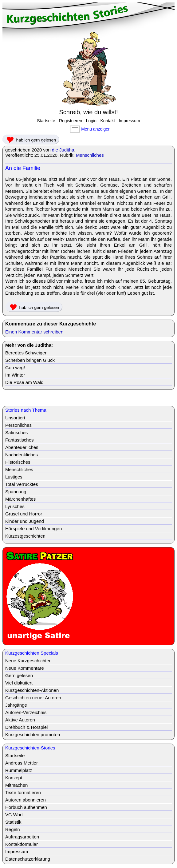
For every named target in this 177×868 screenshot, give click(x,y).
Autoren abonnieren (26, 800)
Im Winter (15, 375)
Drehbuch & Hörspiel (26, 727)
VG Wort (14, 815)
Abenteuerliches (22, 447)
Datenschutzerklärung (28, 859)
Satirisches (16, 432)
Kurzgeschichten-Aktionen (32, 690)
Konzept (14, 778)
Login (91, 121)
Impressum (129, 121)
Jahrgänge (16, 705)
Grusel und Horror (24, 514)
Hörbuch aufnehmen (26, 807)
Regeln (13, 829)
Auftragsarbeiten (22, 837)
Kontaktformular (22, 844)
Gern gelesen (19, 675)
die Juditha (63, 150)
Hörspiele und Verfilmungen (33, 529)
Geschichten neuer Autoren (33, 698)
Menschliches (90, 155)
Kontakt (108, 121)
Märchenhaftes (20, 499)
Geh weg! (15, 367)
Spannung (16, 492)
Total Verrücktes (22, 484)
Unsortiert (15, 418)
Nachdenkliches (22, 455)
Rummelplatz (19, 770)
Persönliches (18, 425)
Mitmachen (16, 785)
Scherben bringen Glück (30, 360)
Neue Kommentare (25, 668)
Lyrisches (15, 506)
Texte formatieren (23, 792)
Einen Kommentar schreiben (34, 332)
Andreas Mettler (22, 763)
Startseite (46, 121)
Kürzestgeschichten (25, 536)
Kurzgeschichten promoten (33, 735)
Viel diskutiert (19, 683)
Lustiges (14, 477)
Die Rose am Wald (24, 382)
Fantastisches (20, 440)
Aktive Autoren (20, 720)
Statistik (13, 822)
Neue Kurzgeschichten (28, 661)
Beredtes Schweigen (26, 353)
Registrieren (71, 121)
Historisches (18, 462)
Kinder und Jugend (25, 521)
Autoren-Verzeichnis (26, 712)
